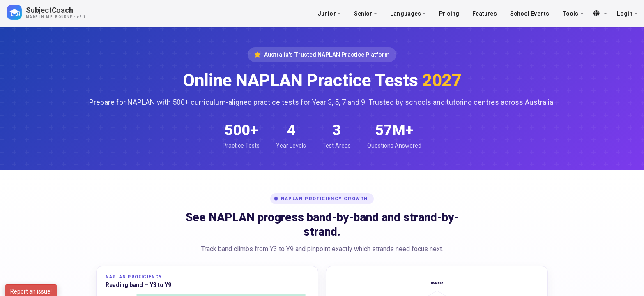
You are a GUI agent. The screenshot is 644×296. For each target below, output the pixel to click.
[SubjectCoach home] (53, 12)
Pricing (449, 14)
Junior (329, 14)
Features (485, 14)
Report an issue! (31, 291)
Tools (573, 14)
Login (627, 14)
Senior (366, 14)
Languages (408, 14)
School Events (530, 14)
